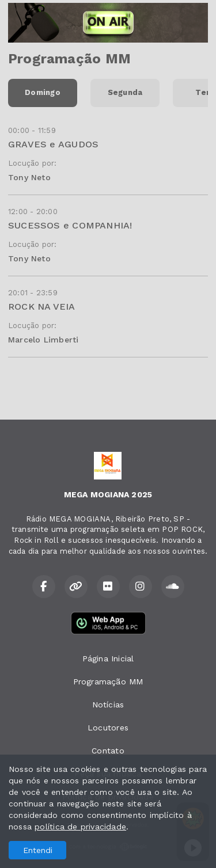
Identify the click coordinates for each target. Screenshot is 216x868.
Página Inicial (108, 658)
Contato (108, 751)
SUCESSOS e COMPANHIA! (70, 225)
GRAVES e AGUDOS (53, 144)
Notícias (108, 705)
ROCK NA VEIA (42, 307)
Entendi (38, 850)
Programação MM (108, 682)
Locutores (108, 728)
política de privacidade (80, 827)
